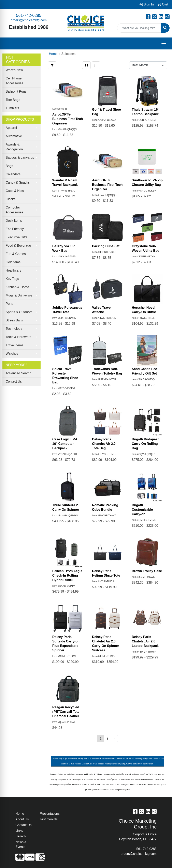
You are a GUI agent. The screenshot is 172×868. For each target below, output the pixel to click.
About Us (22, 819)
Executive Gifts (17, 237)
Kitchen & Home (17, 287)
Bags (9, 166)
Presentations (49, 814)
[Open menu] (164, 44)
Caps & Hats (15, 191)
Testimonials (49, 819)
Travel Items (15, 345)
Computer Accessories (14, 210)
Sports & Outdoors (19, 312)
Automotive (14, 136)
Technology (14, 329)
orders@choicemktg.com (29, 20)
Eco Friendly (15, 229)
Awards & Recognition (14, 147)
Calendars (13, 174)
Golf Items (13, 262)
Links (19, 831)
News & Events (21, 844)
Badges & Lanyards (20, 158)
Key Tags (12, 279)
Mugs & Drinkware (19, 295)
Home (20, 814)
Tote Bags (13, 100)
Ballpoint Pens (16, 92)
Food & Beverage (18, 246)
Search (21, 836)
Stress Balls (14, 320)
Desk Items (14, 221)
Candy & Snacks (18, 182)
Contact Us (14, 382)
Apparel (11, 128)
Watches (12, 354)
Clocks (11, 199)
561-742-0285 (29, 15)
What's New (14, 70)
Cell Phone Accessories (14, 81)
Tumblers (12, 108)
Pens (9, 304)
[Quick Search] (139, 28)
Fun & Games (16, 254)
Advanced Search (18, 373)
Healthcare (13, 270)
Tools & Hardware (18, 337)
